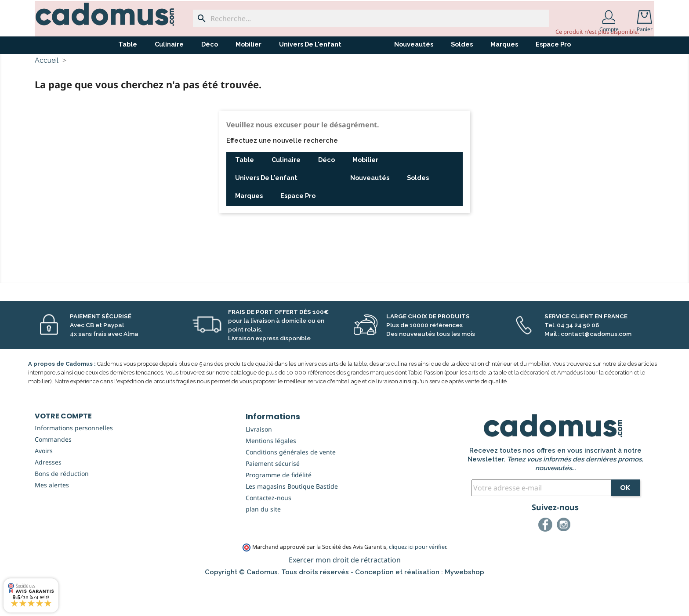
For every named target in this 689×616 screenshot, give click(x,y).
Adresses (48, 495)
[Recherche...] (371, 18)
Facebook (547, 558)
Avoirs (44, 483)
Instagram (565, 558)
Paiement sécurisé (273, 496)
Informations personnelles (74, 460)
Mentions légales (271, 473)
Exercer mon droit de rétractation (345, 592)
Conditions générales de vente (291, 485)
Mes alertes (52, 517)
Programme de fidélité (279, 507)
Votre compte (63, 448)
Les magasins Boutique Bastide (292, 519)
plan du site (263, 542)
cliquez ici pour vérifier (417, 579)
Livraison (259, 462)
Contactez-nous (268, 530)
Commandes (53, 472)
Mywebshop (464, 605)
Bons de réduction (62, 506)
